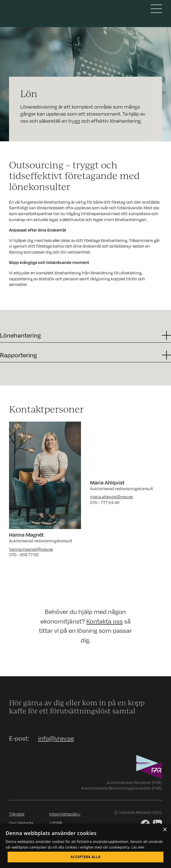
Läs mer (138, 847)
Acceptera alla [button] (86, 857)
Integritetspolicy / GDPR (65, 818)
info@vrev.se (56, 738)
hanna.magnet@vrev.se (31, 549)
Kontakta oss (105, 621)
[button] (85, 335)
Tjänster (17, 814)
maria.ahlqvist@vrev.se (111, 497)
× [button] (165, 830)
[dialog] (85, 846)
